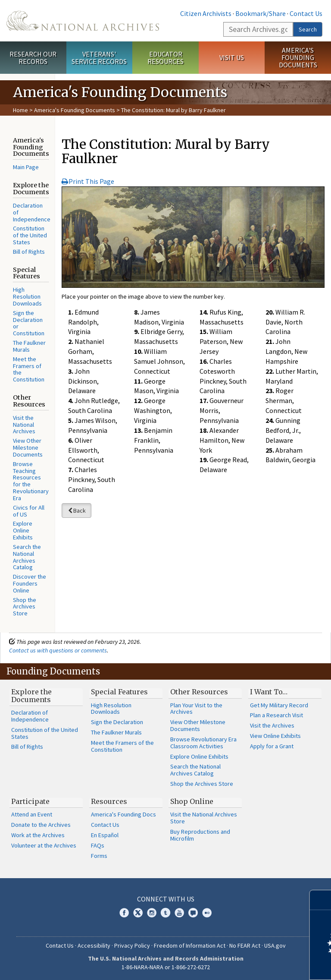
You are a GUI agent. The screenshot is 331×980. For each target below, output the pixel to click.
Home (20, 110)
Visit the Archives (272, 725)
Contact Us (306, 13)
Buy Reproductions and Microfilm (200, 835)
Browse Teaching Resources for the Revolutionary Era (31, 481)
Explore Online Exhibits (23, 530)
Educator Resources (165, 58)
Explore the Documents (31, 696)
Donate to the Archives (41, 825)
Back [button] (77, 510)
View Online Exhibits (275, 736)
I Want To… (269, 692)
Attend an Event (32, 814)
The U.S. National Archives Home (83, 21)
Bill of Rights (29, 252)
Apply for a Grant (272, 746)
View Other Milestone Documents (28, 447)
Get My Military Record (279, 705)
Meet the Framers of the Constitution (29, 369)
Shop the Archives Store (25, 607)
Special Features (119, 692)
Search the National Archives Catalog (27, 557)
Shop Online (192, 801)
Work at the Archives (38, 835)
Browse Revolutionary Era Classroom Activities (203, 743)
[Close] (321, 900)
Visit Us (232, 57)
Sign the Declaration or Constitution (29, 323)
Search (308, 29)
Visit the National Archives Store (204, 818)
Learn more (254, 964)
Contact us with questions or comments (58, 650)
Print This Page (88, 181)
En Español (105, 835)
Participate (30, 801)
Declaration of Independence (30, 716)
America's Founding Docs (123, 814)
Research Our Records (33, 58)
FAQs (98, 845)
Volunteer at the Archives (44, 845)
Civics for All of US (29, 511)
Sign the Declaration (117, 722)
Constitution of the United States (30, 235)
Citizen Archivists (206, 13)
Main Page (26, 167)
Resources (109, 801)
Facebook (124, 913)
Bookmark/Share (261, 13)
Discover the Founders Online (30, 583)
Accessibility (94, 945)
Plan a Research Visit (276, 715)
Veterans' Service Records (99, 58)
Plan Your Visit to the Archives (196, 709)
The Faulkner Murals (29, 346)
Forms (99, 856)
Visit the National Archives (24, 425)
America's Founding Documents (298, 57)
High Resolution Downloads (27, 296)
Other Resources (199, 692)
